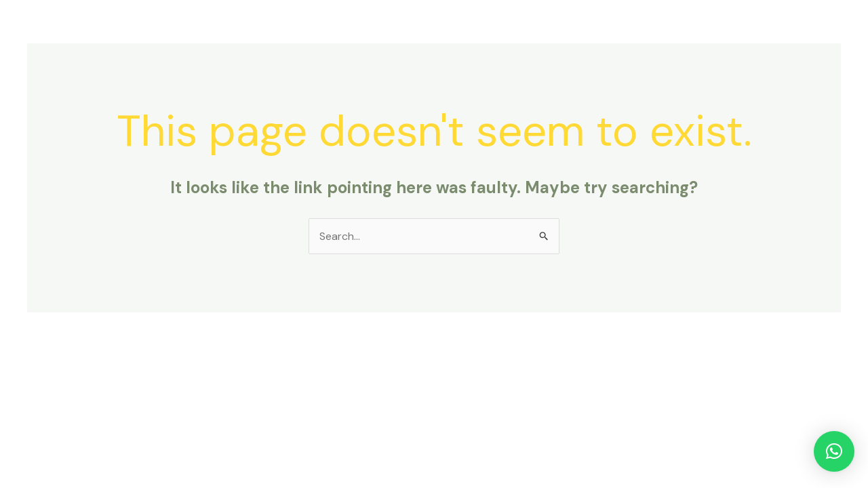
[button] (834, 451)
